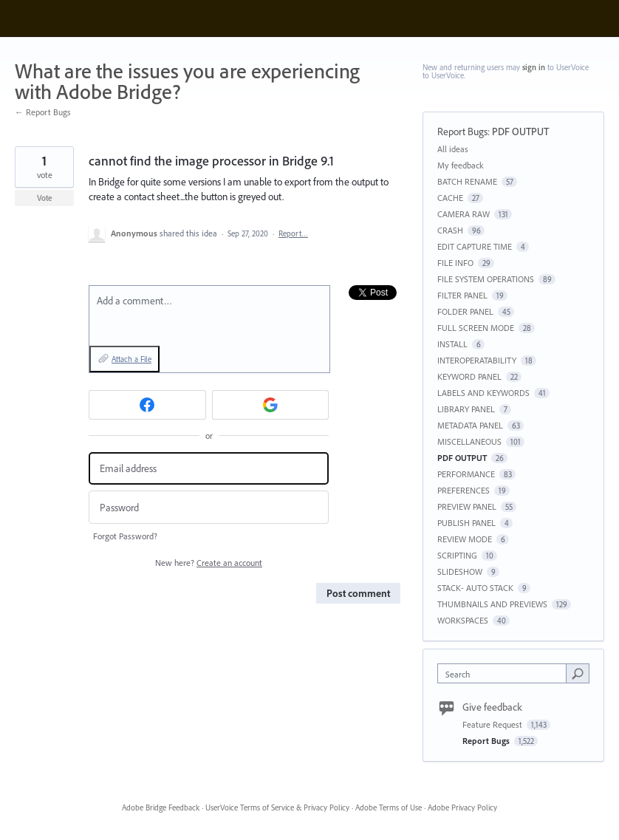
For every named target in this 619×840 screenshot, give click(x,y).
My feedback (461, 165)
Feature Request (493, 724)
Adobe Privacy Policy (462, 807)
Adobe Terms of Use (389, 807)
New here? (209, 563)
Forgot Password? (125, 536)
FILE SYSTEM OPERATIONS (486, 279)
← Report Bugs (43, 112)
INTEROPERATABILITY (477, 360)
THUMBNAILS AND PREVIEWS (492, 604)
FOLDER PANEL (465, 311)
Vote (45, 198)
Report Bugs (462, 132)
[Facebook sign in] (147, 405)
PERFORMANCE (466, 474)
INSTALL (452, 344)
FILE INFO (455, 263)
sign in (534, 67)
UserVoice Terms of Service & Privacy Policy (277, 807)
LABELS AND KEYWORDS (483, 393)
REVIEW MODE (465, 539)
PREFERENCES (464, 490)
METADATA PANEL (470, 425)
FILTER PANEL (462, 295)
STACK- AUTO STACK (475, 588)
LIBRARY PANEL (466, 409)
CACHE (450, 198)
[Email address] (209, 469)
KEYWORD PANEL (469, 376)
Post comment (358, 593)
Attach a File (131, 359)
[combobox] (505, 673)
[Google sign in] (271, 405)
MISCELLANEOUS (469, 441)
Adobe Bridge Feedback (161, 807)
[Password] (209, 507)
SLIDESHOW (460, 571)
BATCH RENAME (467, 181)
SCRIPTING (457, 555)
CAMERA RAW (464, 214)
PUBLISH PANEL (466, 523)
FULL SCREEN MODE (476, 328)
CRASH (450, 230)
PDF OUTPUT (520, 132)
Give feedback (492, 707)
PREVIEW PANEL (467, 506)
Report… (293, 233)
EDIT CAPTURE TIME (475, 246)
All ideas (453, 149)
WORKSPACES (463, 620)
